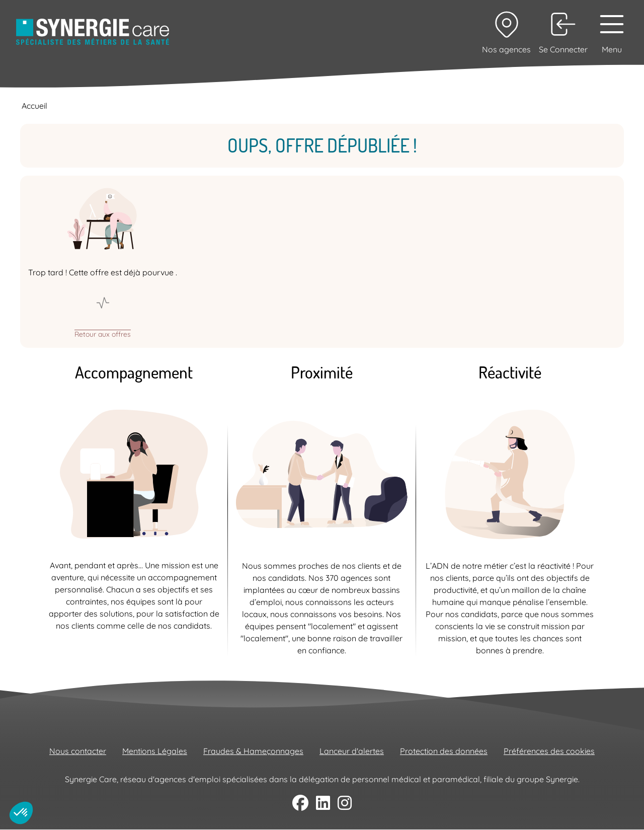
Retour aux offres (103, 334)
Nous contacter (78, 751)
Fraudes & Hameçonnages (253, 751)
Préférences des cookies (549, 751)
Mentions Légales (155, 751)
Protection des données (444, 751)
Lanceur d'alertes (352, 751)
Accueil (34, 106)
